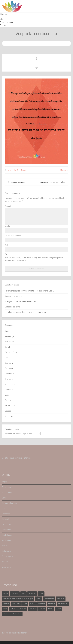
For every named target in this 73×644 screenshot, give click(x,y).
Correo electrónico (13, 236)
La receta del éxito (12, 307)
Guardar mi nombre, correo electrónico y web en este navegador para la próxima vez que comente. (34, 259)
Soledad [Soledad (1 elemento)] (42, 609)
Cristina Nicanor (6, 22)
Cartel (7, 347)
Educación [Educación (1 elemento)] (61, 599)
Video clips (9, 416)
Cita (6, 358)
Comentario (9, 206)
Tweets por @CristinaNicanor (14, 633)
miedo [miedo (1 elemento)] (32, 604)
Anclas (7, 331)
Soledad (8, 411)
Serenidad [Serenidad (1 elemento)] (33, 609)
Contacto (4, 25)
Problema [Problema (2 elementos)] (13, 609)
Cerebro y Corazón (20, 170)
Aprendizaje (9, 336)
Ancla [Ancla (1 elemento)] (23, 594)
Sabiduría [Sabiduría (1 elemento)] (23, 609)
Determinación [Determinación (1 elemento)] (49, 599)
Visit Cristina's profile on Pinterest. (17, 458)
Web (7, 245)
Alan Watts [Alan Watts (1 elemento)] (15, 594)
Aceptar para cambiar (13, 296)
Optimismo (9, 400)
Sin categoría (10, 406)
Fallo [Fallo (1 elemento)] (25, 604)
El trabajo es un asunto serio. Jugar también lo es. (25, 312)
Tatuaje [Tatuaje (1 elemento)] (6, 614)
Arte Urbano (10, 342)
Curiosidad (9, 368)
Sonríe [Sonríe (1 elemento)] (50, 609)
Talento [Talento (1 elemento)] (58, 609)
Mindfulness (10, 384)
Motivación (9, 390)
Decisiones (9, 374)
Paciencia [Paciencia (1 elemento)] (52, 604)
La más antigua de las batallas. (53, 182)
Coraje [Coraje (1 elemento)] (41, 594)
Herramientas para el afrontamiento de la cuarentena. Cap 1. (29, 291)
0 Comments (64, 170)
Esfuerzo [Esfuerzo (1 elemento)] (6, 604)
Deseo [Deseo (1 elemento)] (38, 599)
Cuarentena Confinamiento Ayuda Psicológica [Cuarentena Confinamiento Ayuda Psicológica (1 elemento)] (18, 599)
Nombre (9, 226)
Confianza (9, 363)
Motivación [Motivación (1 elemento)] (41, 604)
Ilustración (9, 379)
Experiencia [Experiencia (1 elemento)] (16, 604)
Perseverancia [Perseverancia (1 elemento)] (63, 604)
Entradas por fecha (13, 434)
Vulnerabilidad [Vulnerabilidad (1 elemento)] (16, 614)
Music (7, 395)
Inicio (2, 19)
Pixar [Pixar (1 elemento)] (5, 609)
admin (9, 170)
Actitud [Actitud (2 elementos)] (6, 594)
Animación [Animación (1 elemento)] (32, 594)
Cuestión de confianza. (17, 182)
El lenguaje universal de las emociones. (21, 301)
